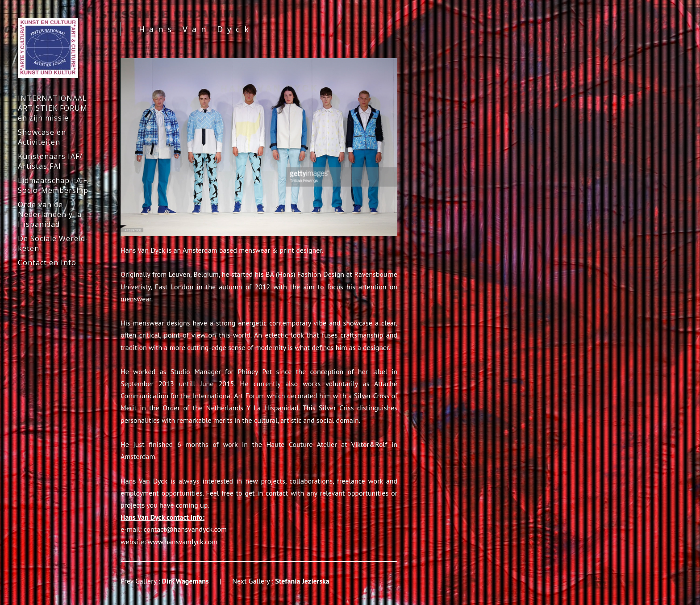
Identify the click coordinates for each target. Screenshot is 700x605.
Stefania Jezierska (302, 581)
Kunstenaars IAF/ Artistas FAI (50, 161)
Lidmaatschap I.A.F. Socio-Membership (53, 185)
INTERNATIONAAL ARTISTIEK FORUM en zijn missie (53, 108)
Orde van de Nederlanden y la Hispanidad (50, 214)
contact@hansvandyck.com (185, 529)
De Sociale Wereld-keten (53, 243)
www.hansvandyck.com (183, 542)
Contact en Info (47, 263)
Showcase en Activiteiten (42, 137)
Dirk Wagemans (185, 581)
